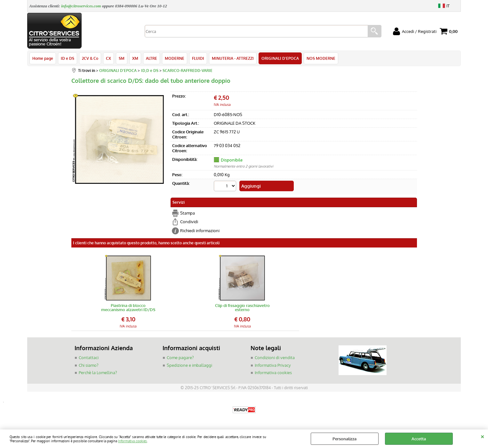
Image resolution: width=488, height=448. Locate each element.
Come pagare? (180, 358)
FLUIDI (198, 58)
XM (135, 58)
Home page (43, 58)
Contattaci (89, 358)
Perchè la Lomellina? (98, 373)
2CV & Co (90, 58)
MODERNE (175, 58)
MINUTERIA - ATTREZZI (233, 58)
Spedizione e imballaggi (189, 365)
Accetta (419, 439)
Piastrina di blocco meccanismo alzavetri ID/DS (128, 308)
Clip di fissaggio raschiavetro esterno (242, 308)
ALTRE (152, 58)
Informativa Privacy (273, 365)
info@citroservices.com (81, 6)
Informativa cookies (132, 441)
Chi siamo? (88, 365)
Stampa (188, 213)
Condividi (189, 222)
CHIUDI (482, 436)
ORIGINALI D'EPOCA (280, 58)
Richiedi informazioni (200, 231)
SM (122, 58)
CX (108, 58)
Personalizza (344, 439)
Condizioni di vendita (275, 358)
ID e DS (68, 58)
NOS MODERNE (321, 58)
